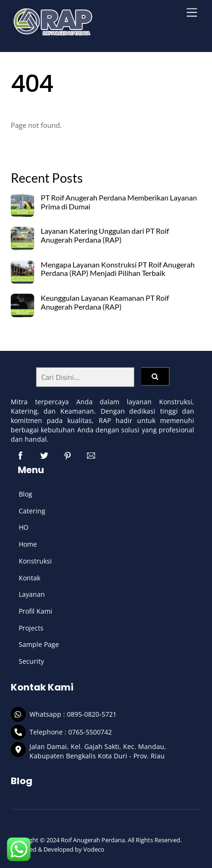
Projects (31, 628)
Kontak (29, 578)
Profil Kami (36, 611)
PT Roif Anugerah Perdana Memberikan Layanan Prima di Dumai (119, 202)
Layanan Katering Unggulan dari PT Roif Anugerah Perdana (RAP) (105, 235)
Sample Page (39, 644)
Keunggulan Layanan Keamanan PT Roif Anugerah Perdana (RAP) (105, 302)
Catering (32, 511)
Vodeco (94, 849)
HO (24, 527)
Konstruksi (35, 561)
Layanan (32, 594)
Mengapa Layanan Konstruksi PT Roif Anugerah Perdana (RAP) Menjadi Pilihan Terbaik (118, 269)
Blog (26, 494)
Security (31, 661)
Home (28, 544)
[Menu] (192, 13)
